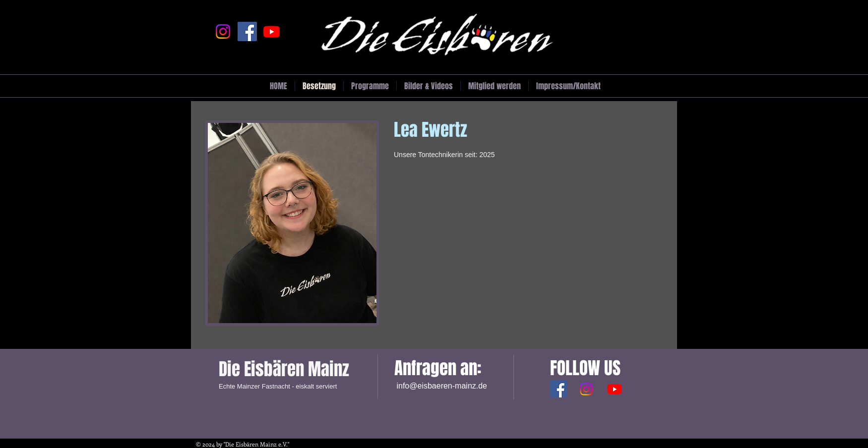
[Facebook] (247, 31)
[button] (429, 86)
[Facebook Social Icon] (558, 389)
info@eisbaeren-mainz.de (442, 386)
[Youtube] (272, 31)
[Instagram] (223, 31)
